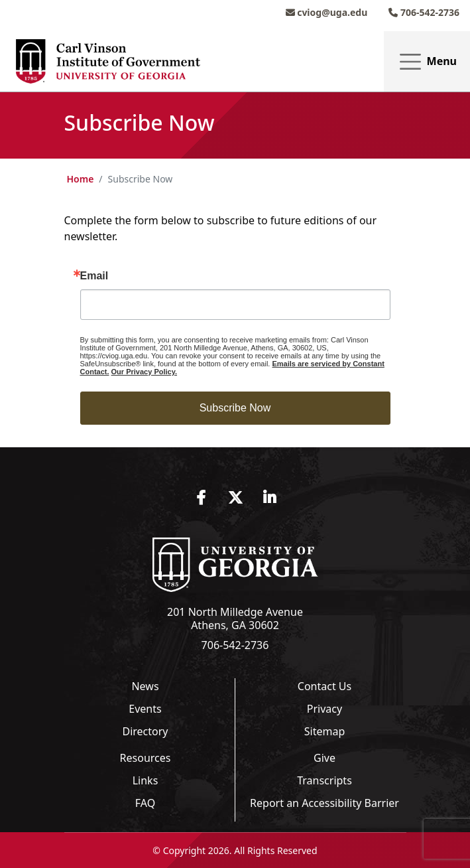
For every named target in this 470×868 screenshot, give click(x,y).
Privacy (324, 709)
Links (146, 780)
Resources (146, 758)
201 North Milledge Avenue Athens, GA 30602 (235, 618)
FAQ (145, 803)
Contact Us (324, 686)
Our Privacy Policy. (144, 372)
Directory (145, 731)
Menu (427, 62)
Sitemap (325, 731)
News (145, 686)
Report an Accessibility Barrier (324, 803)
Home (81, 179)
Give (324, 758)
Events (145, 709)
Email (94, 276)
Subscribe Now (235, 408)
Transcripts (324, 780)
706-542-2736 (424, 12)
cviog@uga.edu (327, 12)
